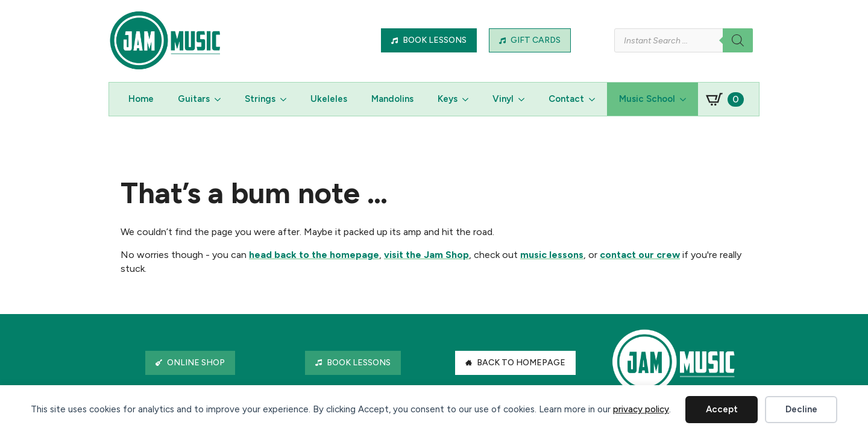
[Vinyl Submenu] (525, 99)
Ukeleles (329, 99)
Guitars (194, 99)
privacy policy (641, 409)
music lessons (552, 255)
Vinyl (503, 99)
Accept (722, 409)
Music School (647, 99)
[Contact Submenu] (596, 99)
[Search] (738, 40)
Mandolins (392, 99)
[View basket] (725, 99)
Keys (448, 99)
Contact (566, 99)
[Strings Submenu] (287, 99)
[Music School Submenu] (687, 99)
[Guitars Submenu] (221, 99)
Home (141, 99)
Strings (260, 99)
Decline (801, 409)
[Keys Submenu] (469, 99)
